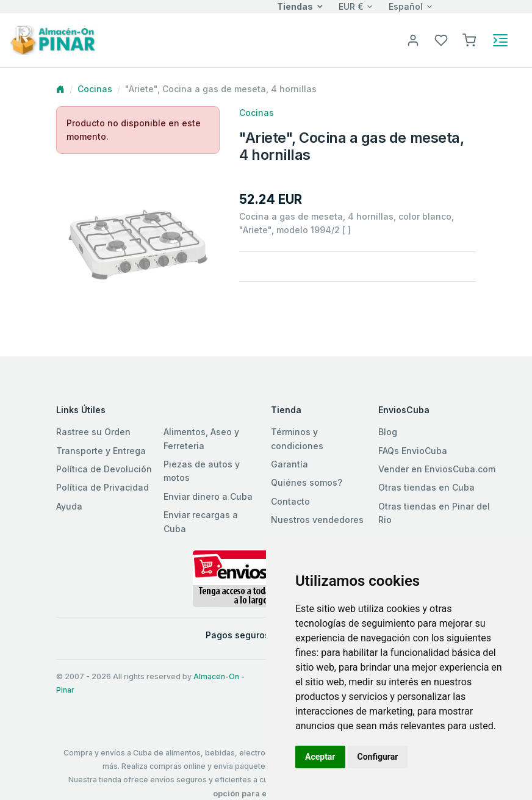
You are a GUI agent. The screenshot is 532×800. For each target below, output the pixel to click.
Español (406, 6)
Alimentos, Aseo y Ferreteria (201, 438)
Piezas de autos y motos (202, 471)
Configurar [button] (378, 757)
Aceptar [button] (320, 757)
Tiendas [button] (295, 6)
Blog (388, 432)
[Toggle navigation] (500, 40)
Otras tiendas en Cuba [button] (426, 487)
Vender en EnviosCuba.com (437, 469)
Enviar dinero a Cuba (208, 496)
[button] (469, 39)
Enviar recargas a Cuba (201, 521)
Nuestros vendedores (317, 520)
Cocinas (95, 89)
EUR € (351, 6)
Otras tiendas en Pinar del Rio (434, 513)
